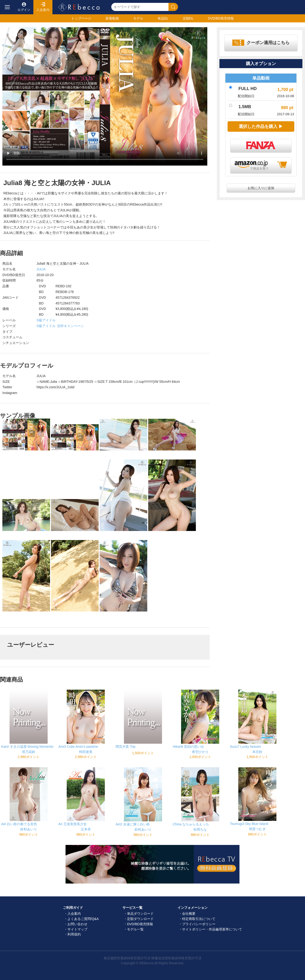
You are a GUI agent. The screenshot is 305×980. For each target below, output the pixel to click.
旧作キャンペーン (71, 326)
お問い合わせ (77, 924)
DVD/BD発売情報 (140, 924)
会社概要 (189, 914)
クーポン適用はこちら (268, 43)
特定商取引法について (199, 919)
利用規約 (74, 934)
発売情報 (221, 18)
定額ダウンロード (140, 919)
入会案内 (43, 7)
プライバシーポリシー (199, 924)
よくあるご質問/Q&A (83, 919)
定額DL (188, 18)
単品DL (163, 18)
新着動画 (112, 18)
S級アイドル (46, 320)
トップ (81, 18)
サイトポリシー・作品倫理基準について (212, 929)
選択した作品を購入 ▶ (261, 126)
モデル (138, 18)
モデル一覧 (135, 929)
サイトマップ (77, 929)
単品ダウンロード (140, 914)
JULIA (41, 269)
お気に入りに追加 (261, 188)
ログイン (24, 7)
